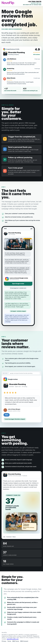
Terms (9, 641)
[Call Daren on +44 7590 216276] (35, 2)
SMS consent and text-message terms (32, 5)
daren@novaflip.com (13, 639)
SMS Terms (16, 641)
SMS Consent (24, 641)
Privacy (4, 641)
